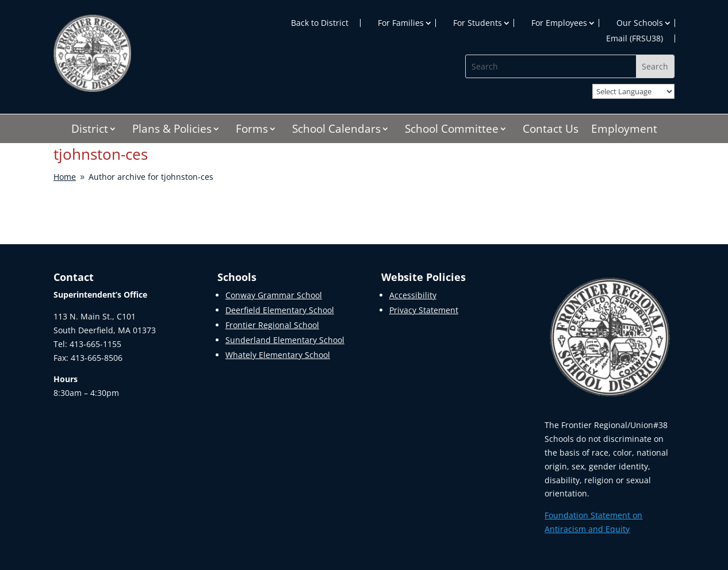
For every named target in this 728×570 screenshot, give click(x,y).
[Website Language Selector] (633, 91)
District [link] (90, 130)
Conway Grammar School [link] (274, 295)
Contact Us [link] (551, 130)
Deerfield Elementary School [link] (280, 310)
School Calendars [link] (336, 130)
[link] (92, 89)
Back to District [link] (320, 23)
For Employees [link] (559, 23)
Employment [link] (624, 130)
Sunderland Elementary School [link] (285, 340)
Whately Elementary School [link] (278, 355)
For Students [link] (478, 23)
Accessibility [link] (413, 295)
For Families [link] (401, 23)
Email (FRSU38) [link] (635, 38)
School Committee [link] (452, 130)
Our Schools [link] (640, 23)
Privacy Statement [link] (424, 310)
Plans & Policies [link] (172, 130)
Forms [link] (252, 130)
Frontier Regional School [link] (272, 325)
